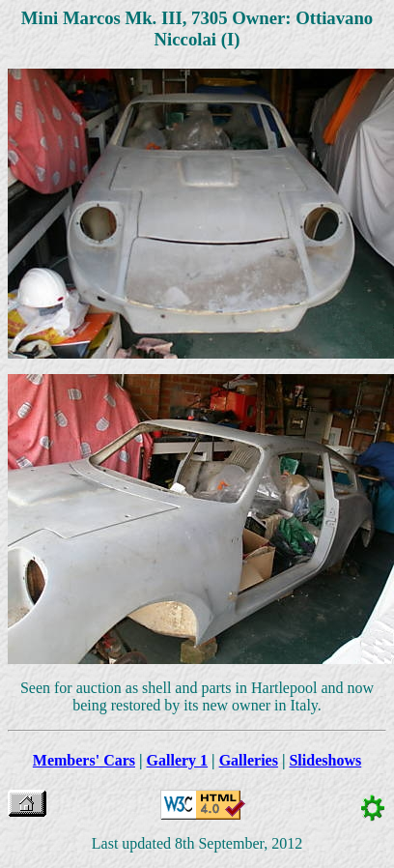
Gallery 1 (178, 760)
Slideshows (325, 760)
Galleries (249, 760)
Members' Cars (84, 760)
